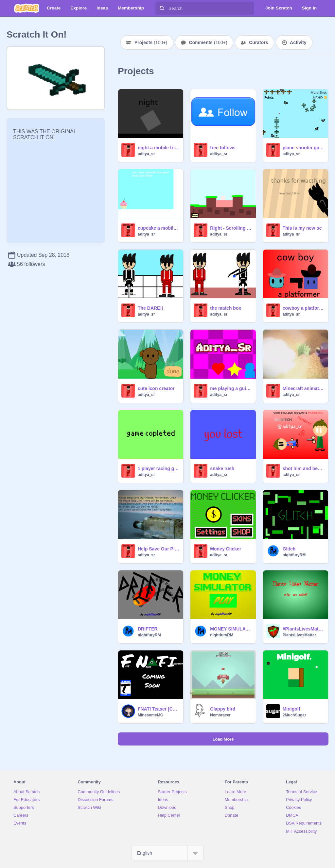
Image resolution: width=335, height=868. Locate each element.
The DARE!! (150, 308)
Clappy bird (223, 709)
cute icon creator (156, 388)
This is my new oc (302, 228)
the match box (226, 308)
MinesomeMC (150, 715)
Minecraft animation (303, 388)
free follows (223, 148)
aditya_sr (146, 154)
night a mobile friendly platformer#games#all (159, 148)
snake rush (222, 468)
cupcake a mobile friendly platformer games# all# (159, 228)
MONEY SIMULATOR (231, 629)
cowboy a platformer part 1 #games (303, 308)
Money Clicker (226, 549)
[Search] (162, 8)
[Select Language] (167, 853)
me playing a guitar (231, 388)
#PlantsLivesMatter (303, 629)
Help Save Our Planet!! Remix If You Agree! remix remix (159, 549)
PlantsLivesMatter (300, 635)
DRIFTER (148, 629)
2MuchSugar (294, 715)
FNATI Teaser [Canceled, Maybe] (159, 709)
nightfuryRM (294, 555)
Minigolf (291, 709)
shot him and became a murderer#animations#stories (303, 468)
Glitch (289, 549)
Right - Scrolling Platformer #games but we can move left (231, 228)
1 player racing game (159, 468)
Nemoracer (220, 715)
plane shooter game (303, 148)
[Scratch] (27, 8)
